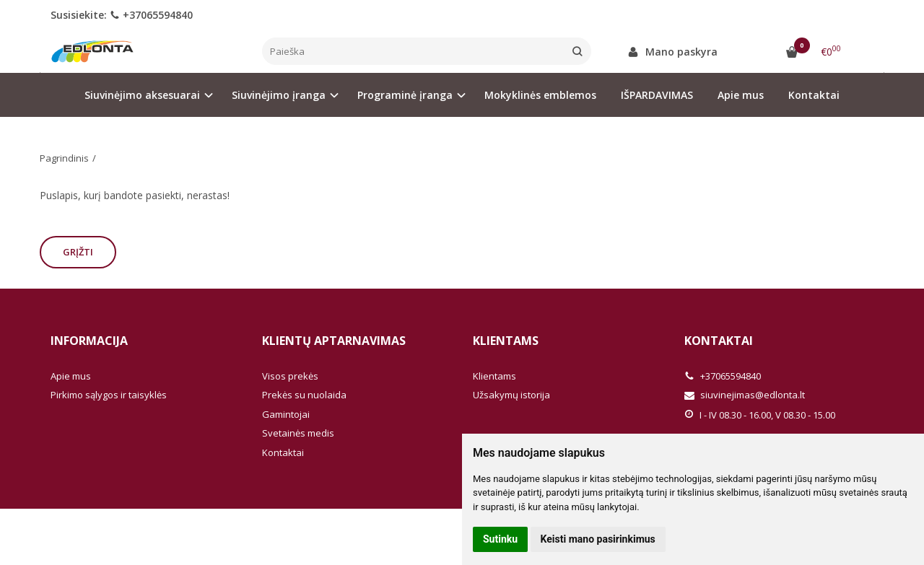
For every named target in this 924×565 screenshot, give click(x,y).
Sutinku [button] (500, 539)
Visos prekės (290, 376)
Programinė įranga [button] (405, 95)
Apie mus (741, 95)
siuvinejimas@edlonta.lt (745, 395)
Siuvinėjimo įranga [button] (279, 95)
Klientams (506, 341)
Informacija (89, 341)
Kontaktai (814, 95)
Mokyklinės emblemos (540, 95)
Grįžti (78, 252)
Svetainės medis (298, 433)
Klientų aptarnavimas (334, 341)
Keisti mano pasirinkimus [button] (598, 539)
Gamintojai (286, 414)
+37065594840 (151, 15)
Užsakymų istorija (511, 395)
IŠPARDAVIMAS (657, 95)
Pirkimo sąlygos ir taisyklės (109, 395)
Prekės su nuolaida (304, 395)
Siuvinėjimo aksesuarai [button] (142, 95)
